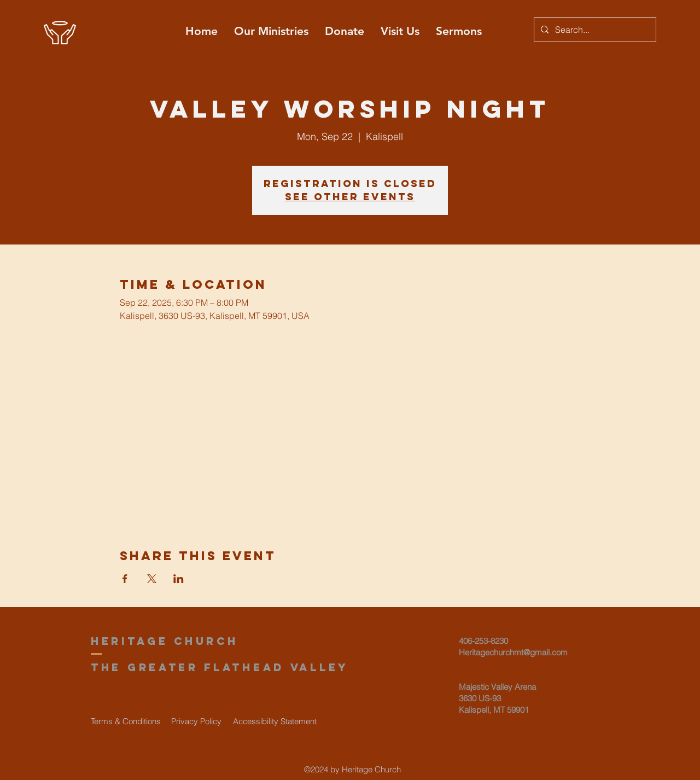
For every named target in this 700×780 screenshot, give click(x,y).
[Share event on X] (152, 579)
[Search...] (594, 30)
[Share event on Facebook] (125, 579)
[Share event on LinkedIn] (179, 579)
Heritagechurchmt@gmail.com (513, 652)
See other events (350, 197)
